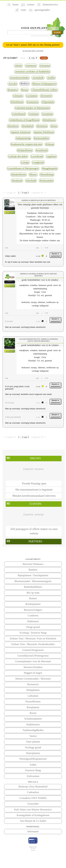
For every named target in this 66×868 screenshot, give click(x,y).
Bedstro (25, 84)
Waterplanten (33, 753)
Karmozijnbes (41, 138)
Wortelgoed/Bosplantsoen (33, 759)
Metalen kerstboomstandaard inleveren (34, 496)
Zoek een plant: (35, 28)
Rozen (33, 713)
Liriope (25, 162)
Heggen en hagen (33, 673)
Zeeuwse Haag (33, 770)
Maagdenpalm (50, 168)
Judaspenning (23, 138)
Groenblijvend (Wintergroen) (33, 656)
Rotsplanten (33, 707)
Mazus (33, 174)
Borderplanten (33, 604)
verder (44, 58)
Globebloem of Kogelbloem (24, 120)
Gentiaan (34, 114)
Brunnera (13, 90)
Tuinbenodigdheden (33, 730)
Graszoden (33, 804)
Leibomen (33, 696)
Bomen (33, 598)
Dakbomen (33, 621)
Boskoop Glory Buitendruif (33, 787)
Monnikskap (47, 174)
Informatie (33, 831)
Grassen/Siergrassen (33, 650)
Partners (35, 541)
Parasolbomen (33, 701)
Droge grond (33, 627)
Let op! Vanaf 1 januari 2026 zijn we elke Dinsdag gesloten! (33, 45)
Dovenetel (46, 96)
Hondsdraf (27, 126)
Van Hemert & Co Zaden (33, 821)
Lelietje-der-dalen (18, 156)
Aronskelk (38, 78)
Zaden (33, 765)
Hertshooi (13, 126)
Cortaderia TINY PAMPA (33, 798)
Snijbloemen (33, 724)
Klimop (50, 144)
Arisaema (45, 66)
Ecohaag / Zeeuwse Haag (33, 633)
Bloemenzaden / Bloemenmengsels (33, 581)
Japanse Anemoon (21, 132)
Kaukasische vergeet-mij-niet (26, 144)
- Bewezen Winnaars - (33, 564)
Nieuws (35, 458)
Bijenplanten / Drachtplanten (33, 575)
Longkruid (38, 162)
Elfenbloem (17, 102)
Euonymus (33, 102)
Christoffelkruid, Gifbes (44, 90)
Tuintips (35, 504)
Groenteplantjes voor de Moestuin (33, 661)
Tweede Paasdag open (34, 483)
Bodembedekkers (33, 587)
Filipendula (48, 102)
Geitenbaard (19, 114)
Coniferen (33, 616)
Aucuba (13, 84)
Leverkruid (37, 156)
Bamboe (33, 570)
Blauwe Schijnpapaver (44, 84)
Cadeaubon (33, 792)
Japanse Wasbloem (44, 132)
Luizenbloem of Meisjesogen (23, 168)
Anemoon (31, 66)
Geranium (47, 114)
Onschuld (31, 180)
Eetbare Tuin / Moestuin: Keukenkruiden (33, 644)
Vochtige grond (33, 747)
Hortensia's (33, 684)
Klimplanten (33, 690)
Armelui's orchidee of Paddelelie (32, 71)
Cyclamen (32, 96)
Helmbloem (49, 120)
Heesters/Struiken (33, 667)
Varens (33, 736)
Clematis (18, 96)
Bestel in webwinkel (55, 255)
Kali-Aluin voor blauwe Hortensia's (33, 810)
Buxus (25, 90)
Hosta (54, 126)
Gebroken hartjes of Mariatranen (32, 108)
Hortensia (42, 126)
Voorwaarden (33, 849)
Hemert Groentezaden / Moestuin (33, 679)
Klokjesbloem (25, 150)
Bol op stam (33, 593)
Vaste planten (33, 742)
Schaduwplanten (33, 719)
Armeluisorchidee (19, 78)
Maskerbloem (19, 174)
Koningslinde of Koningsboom (33, 815)
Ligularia (51, 156)
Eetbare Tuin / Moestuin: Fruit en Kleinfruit (33, 639)
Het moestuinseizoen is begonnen (34, 490)
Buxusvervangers (33, 610)
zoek (57, 32)
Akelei (18, 66)
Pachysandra (46, 180)
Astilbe (51, 78)
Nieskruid (17, 180)
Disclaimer (33, 850)
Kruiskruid (42, 150)
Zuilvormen (33, 776)
